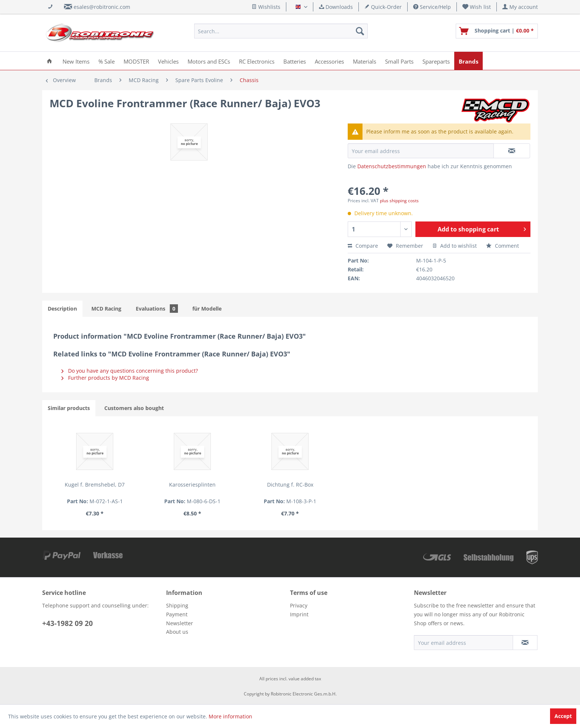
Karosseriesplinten (192, 485)
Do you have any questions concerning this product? (130, 371)
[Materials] (365, 61)
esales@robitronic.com (102, 7)
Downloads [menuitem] (336, 7)
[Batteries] (295, 61)
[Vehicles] (168, 61)
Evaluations (157, 309)
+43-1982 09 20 (68, 623)
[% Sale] (107, 61)
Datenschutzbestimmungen (392, 166)
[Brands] (468, 61)
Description (62, 309)
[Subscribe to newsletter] (525, 643)
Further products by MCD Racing (105, 378)
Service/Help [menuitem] (432, 7)
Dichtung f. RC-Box (290, 485)
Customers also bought (134, 408)
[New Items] (76, 61)
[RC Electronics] (257, 61)
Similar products (69, 408)
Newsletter (180, 623)
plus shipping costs (399, 201)
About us (177, 632)
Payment (177, 614)
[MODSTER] (136, 61)
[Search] (360, 31)
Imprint (299, 614)
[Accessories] (329, 61)
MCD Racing (106, 309)
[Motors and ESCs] (209, 61)
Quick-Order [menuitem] (383, 7)
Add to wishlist (455, 246)
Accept (563, 716)
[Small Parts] (399, 61)
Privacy (299, 605)
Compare (363, 246)
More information (230, 716)
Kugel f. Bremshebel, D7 (95, 485)
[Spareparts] (436, 61)
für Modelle (207, 309)
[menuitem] (477, 7)
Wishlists (266, 7)
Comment (503, 246)
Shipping (177, 605)
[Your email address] (463, 643)
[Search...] (281, 31)
